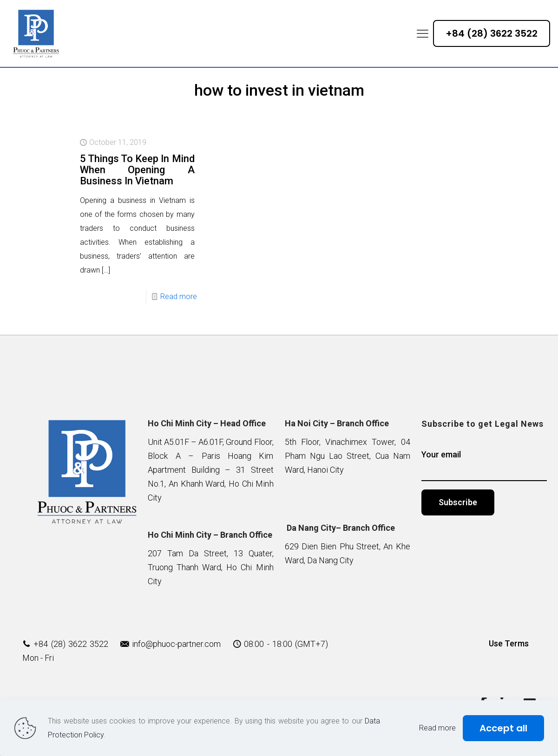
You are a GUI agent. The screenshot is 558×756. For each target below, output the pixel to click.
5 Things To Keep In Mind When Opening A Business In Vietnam (137, 170)
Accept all (503, 728)
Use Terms (509, 643)
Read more (179, 297)
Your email (484, 465)
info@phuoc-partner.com (176, 644)
